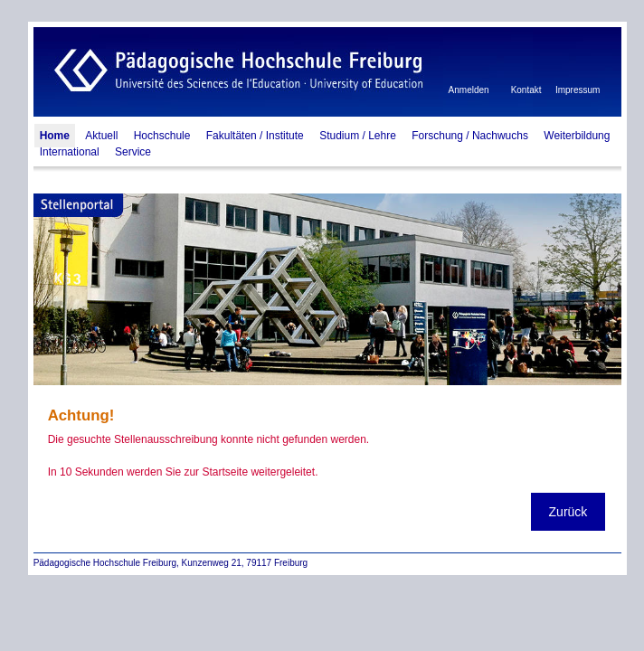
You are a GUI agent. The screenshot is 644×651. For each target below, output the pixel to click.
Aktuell (101, 136)
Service (133, 152)
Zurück (568, 512)
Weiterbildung (577, 136)
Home (55, 136)
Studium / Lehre (358, 136)
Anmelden (469, 90)
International (70, 152)
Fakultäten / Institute (255, 136)
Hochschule (162, 136)
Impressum (578, 90)
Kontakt (526, 90)
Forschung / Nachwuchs (470, 136)
